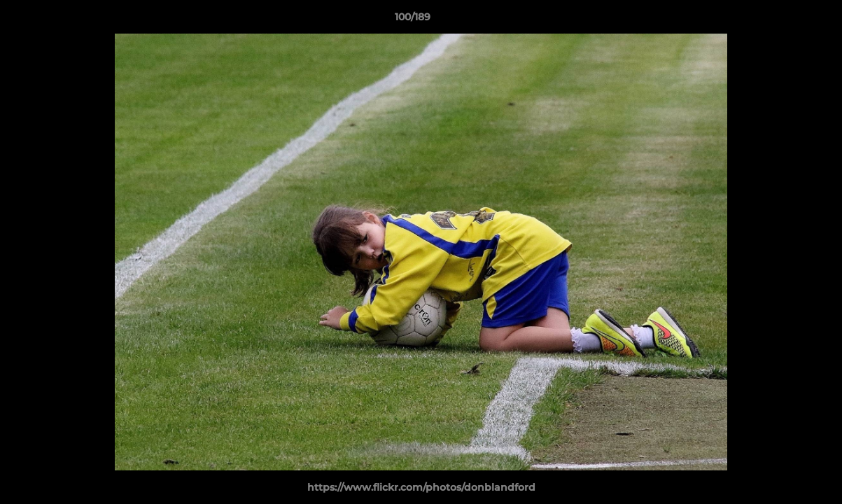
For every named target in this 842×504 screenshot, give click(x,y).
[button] (783, 20)
